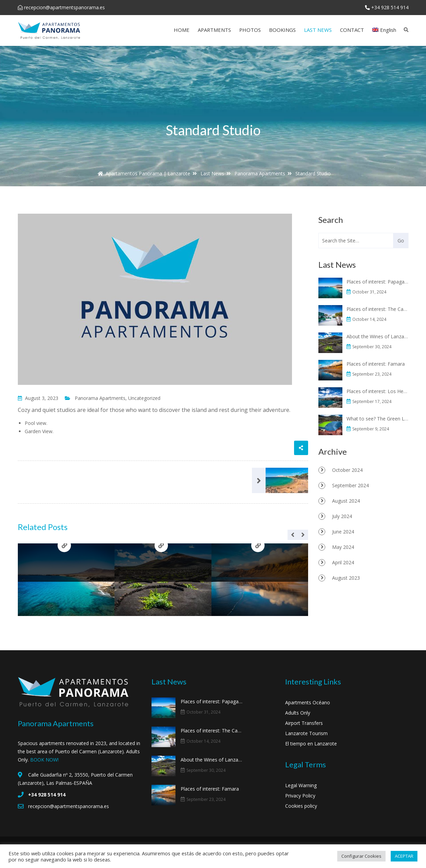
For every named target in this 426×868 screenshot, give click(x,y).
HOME (182, 30)
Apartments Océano (308, 702)
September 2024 (350, 485)
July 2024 (342, 516)
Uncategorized (144, 398)
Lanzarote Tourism (306, 733)
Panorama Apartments (100, 398)
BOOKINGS (282, 30)
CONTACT (352, 30)
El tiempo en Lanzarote (311, 744)
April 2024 (343, 562)
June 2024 (343, 532)
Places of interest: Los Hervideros (378, 391)
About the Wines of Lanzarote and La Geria (378, 336)
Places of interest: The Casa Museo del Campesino (378, 309)
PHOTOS (250, 30)
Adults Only (298, 713)
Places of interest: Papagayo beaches (378, 282)
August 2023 (346, 578)
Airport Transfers (304, 723)
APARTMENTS (214, 30)
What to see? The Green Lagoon (378, 419)
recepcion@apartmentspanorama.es (64, 7)
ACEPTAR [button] (404, 856)
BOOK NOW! (44, 760)
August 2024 (346, 501)
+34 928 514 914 (390, 7)
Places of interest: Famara (377, 364)
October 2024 (347, 470)
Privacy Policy (300, 796)
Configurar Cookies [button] (361, 856)
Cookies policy (301, 806)
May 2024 (343, 547)
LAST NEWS (318, 30)
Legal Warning (301, 785)
